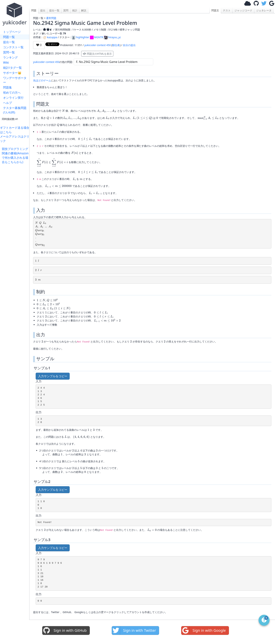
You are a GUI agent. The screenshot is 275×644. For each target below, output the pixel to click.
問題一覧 (9, 37)
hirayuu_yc (112, 37)
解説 (84, 10)
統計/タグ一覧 (12, 68)
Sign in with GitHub (65, 630)
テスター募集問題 (15, 110)
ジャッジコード (243, 10)
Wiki (6, 63)
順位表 (116, 45)
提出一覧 (9, 42)
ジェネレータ (264, 10)
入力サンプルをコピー (53, 376)
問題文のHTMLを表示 (97, 54)
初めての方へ (12, 93)
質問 (66, 10)
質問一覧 (9, 52)
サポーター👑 (12, 73)
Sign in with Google (204, 630)
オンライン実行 (13, 98)
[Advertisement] (16, 219)
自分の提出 (129, 45)
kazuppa (50, 37)
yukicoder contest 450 (97, 45)
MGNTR (97, 37)
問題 (34, 10)
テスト (227, 10)
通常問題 (51, 18)
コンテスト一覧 (13, 47)
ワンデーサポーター (15, 80)
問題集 (7, 87)
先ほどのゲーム (42, 80)
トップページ (12, 32)
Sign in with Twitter (134, 630)
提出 (43, 10)
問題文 (215, 10)
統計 (75, 10)
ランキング (10, 57)
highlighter (80, 37)
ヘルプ (7, 103)
